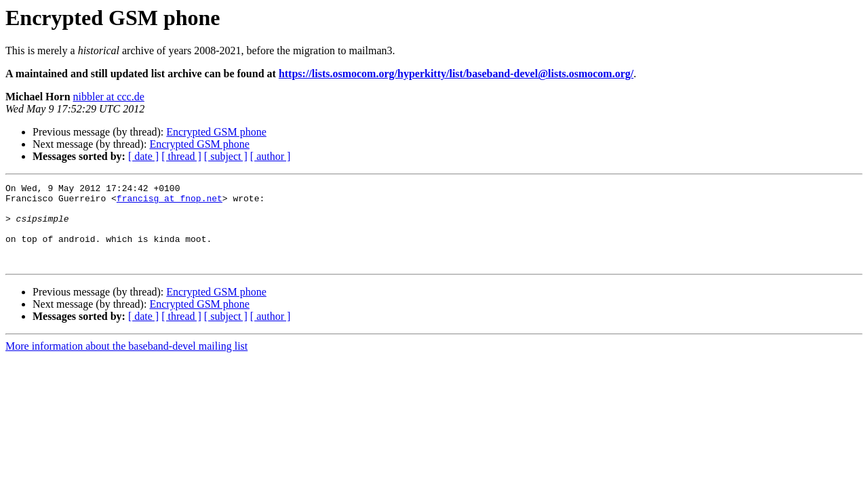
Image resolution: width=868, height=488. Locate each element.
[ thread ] (181, 156)
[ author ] (271, 156)
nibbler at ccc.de (109, 97)
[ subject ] (226, 156)
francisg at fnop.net (170, 202)
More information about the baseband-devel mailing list (126, 362)
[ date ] (143, 156)
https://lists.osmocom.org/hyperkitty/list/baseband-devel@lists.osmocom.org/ (456, 74)
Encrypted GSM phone (216, 132)
